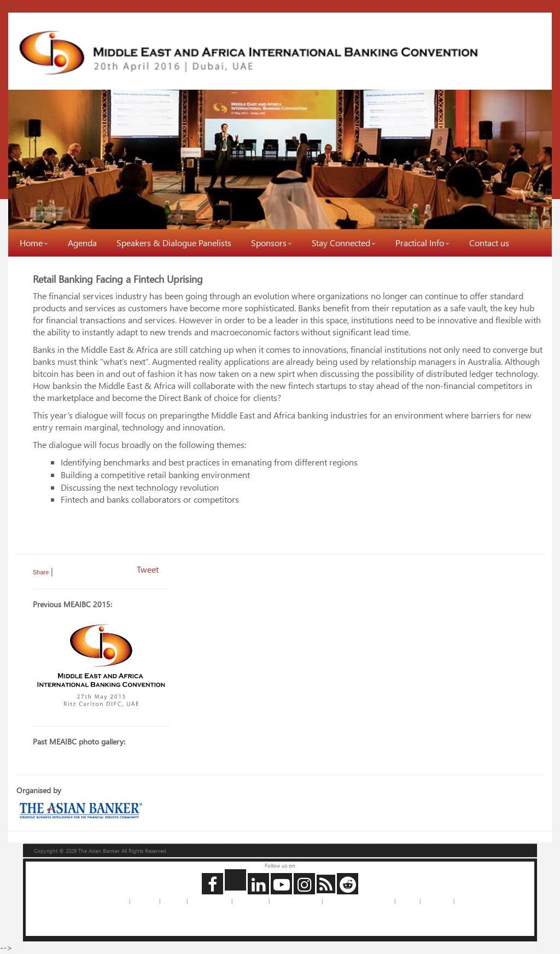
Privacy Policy (250, 901)
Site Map (407, 901)
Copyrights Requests (296, 901)
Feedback (173, 901)
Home (34, 243)
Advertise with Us (209, 901)
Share (41, 572)
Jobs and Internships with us (358, 901)
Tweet (148, 569)
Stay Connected (344, 243)
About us (116, 901)
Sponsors (272, 243)
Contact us (489, 243)
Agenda (82, 243)
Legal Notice (437, 901)
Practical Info (422, 243)
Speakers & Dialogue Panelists (174, 243)
